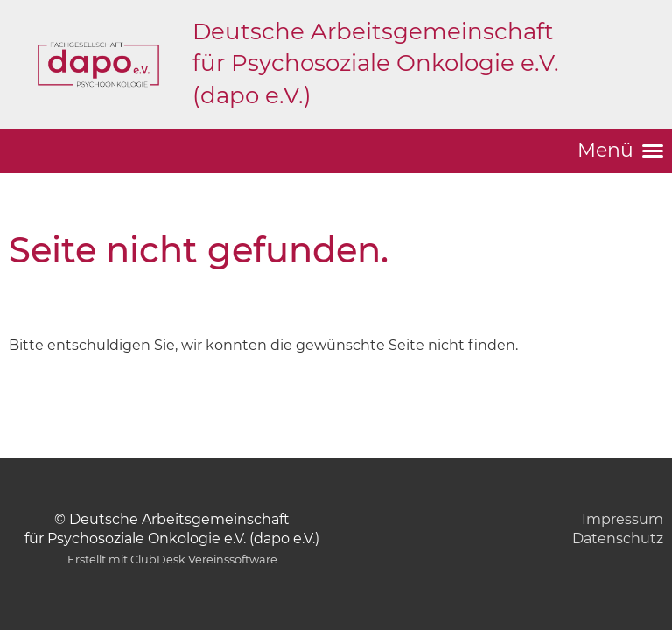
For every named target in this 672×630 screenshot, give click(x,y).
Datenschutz (618, 539)
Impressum (623, 519)
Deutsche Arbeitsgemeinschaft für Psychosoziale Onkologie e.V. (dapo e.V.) (376, 63)
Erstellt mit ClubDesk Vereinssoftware (172, 560)
